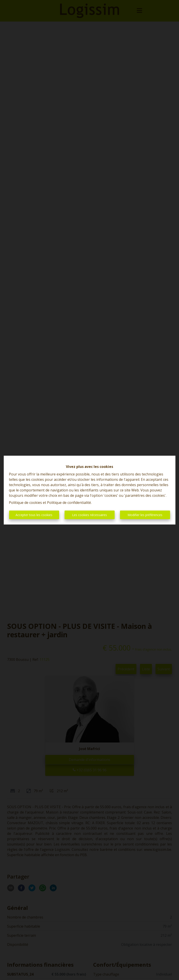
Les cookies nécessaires (89, 515)
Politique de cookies (25, 503)
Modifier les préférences (145, 515)
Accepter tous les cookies (34, 515)
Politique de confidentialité (69, 503)
